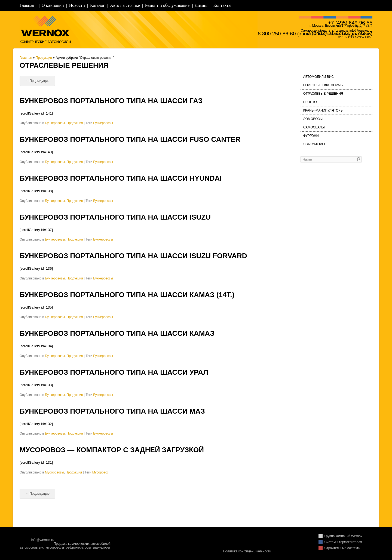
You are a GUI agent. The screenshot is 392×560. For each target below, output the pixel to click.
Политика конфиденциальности (247, 551)
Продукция (44, 58)
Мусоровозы (54, 472)
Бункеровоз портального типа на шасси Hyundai (121, 178)
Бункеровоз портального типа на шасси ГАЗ (111, 101)
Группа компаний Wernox (343, 536)
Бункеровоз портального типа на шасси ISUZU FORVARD (133, 256)
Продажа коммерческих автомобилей (82, 544)
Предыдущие (37, 81)
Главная (27, 5)
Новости (77, 5)
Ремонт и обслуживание (167, 5)
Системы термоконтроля (343, 542)
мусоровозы (55, 547)
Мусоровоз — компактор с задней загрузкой (112, 450)
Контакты (222, 5)
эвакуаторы (101, 547)
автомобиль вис (32, 547)
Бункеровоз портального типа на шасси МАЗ (112, 411)
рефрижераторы (78, 547)
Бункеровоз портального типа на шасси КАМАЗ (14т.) (127, 295)
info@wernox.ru (43, 540)
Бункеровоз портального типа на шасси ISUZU (115, 217)
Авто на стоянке (125, 5)
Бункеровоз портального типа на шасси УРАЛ (114, 372)
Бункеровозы (55, 123)
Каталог (97, 5)
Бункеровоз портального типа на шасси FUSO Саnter (130, 139)
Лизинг (201, 5)
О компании (53, 5)
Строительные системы (342, 548)
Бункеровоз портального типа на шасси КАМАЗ (117, 333)
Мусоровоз (100, 472)
